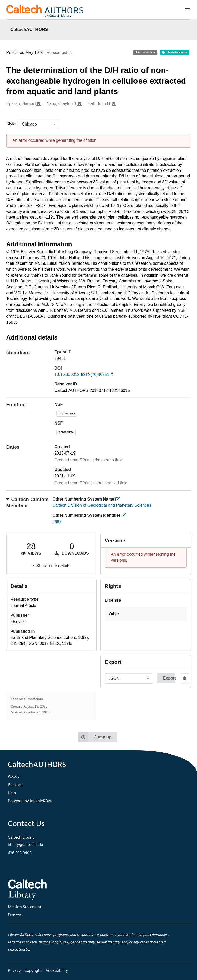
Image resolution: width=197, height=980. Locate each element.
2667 (57, 522)
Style (11, 124)
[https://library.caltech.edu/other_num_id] (126, 515)
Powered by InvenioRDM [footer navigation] (30, 801)
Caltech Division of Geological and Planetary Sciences (102, 505)
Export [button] (169, 678)
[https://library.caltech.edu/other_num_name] (119, 499)
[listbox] (38, 124)
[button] (146, 614)
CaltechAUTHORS (29, 29)
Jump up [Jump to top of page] (95, 737)
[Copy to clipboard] (185, 678)
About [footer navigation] (13, 777)
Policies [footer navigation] (15, 785)
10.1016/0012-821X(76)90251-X (84, 375)
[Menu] (188, 10)
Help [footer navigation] (12, 793)
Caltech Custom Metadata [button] (28, 503)
